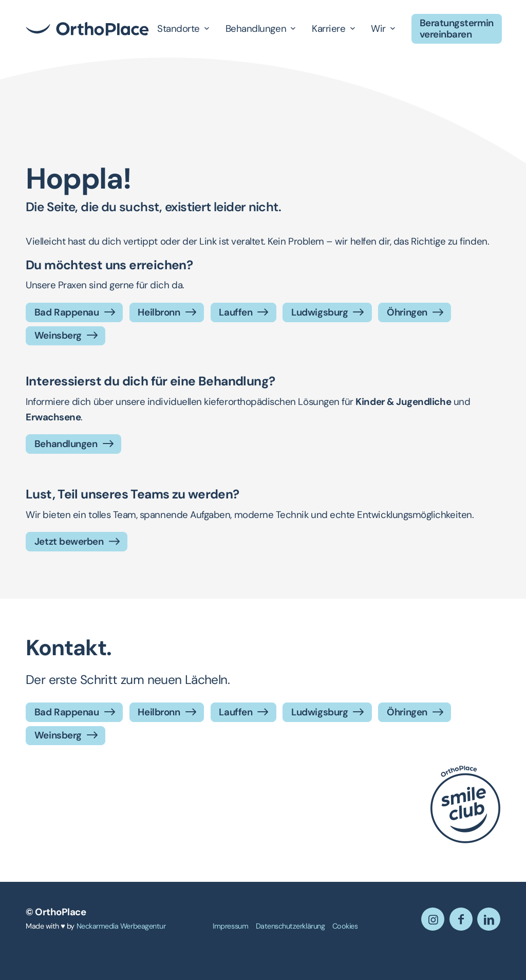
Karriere (328, 29)
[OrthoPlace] (87, 29)
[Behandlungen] (73, 444)
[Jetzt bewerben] (77, 542)
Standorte (179, 29)
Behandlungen (256, 29)
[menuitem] (230, 926)
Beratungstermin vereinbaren (457, 29)
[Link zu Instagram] (433, 919)
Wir (378, 29)
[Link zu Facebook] (461, 919)
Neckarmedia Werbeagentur (121, 926)
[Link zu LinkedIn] (489, 919)
